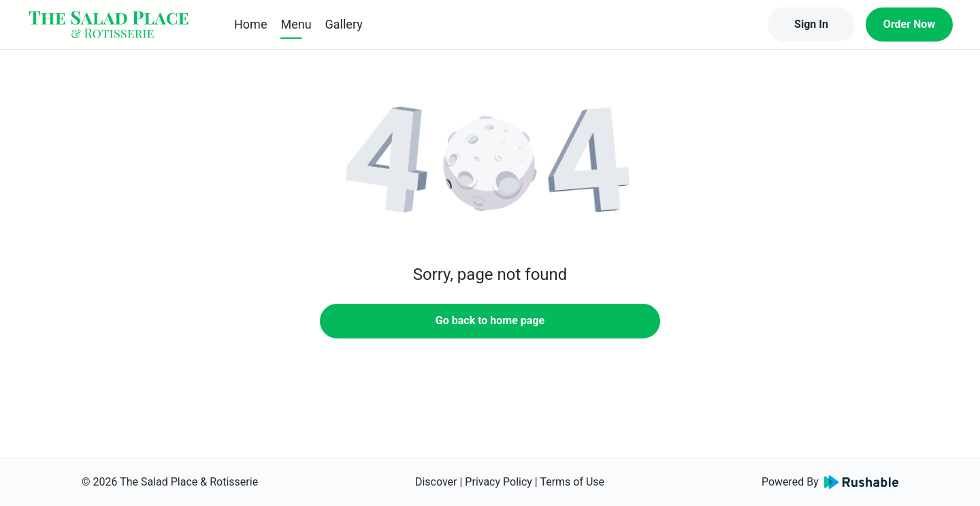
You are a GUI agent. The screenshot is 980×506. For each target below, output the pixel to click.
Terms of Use (572, 482)
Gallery (344, 24)
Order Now (909, 24)
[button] (490, 163)
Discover (436, 482)
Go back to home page (490, 320)
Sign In (811, 24)
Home (250, 24)
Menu (296, 24)
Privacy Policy (499, 482)
